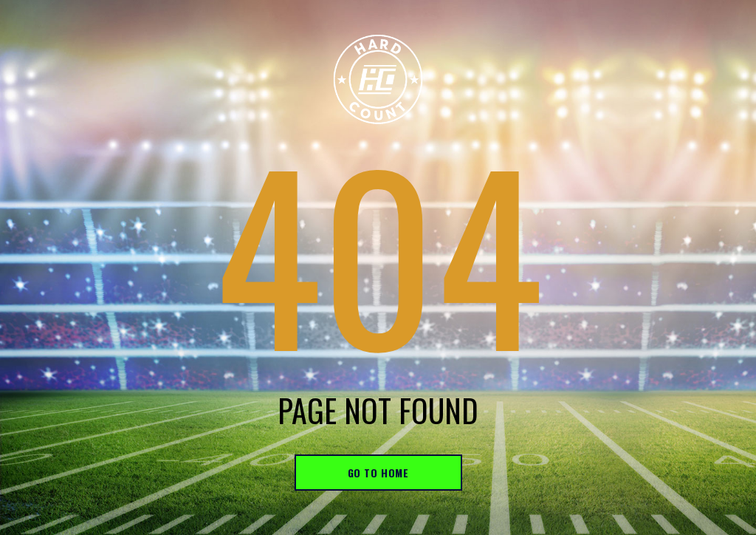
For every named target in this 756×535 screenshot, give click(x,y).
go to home (378, 473)
